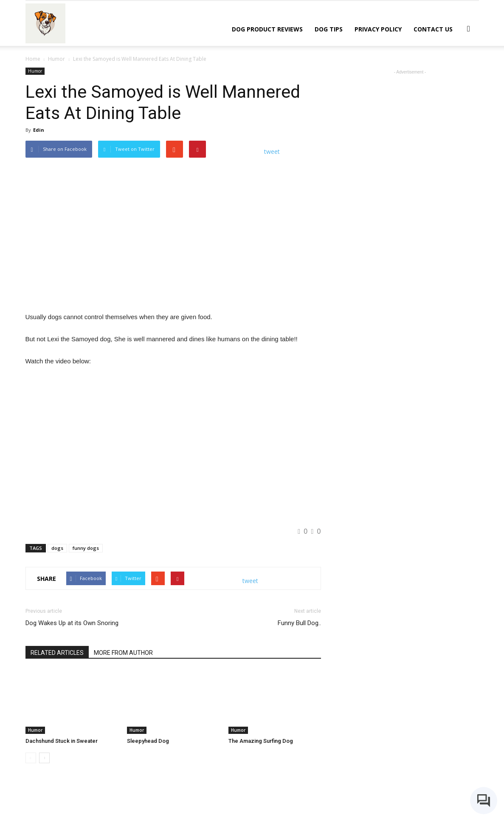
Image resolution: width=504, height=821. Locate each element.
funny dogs (86, 548)
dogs (57, 548)
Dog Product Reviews (267, 29)
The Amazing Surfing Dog (261, 741)
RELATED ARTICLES (57, 653)
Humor (35, 71)
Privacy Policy (378, 29)
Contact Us (433, 29)
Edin (39, 130)
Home (33, 59)
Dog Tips (329, 29)
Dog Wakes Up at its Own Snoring (72, 623)
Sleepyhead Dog (148, 741)
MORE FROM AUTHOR (123, 653)
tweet (272, 151)
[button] (469, 28)
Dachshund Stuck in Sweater (62, 741)
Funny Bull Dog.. (299, 623)
